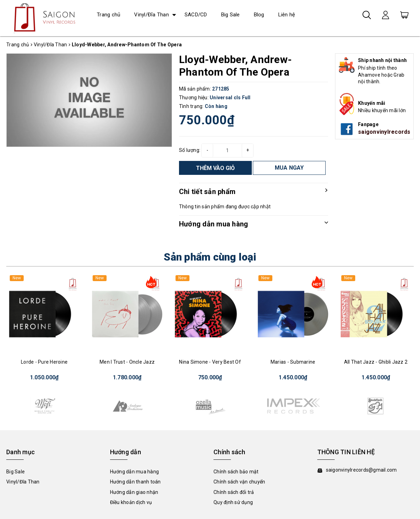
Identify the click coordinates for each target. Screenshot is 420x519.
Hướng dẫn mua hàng (135, 472)
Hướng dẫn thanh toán (135, 482)
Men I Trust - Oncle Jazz (127, 362)
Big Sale (231, 15)
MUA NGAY (289, 168)
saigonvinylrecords (384, 132)
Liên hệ (287, 15)
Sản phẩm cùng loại (210, 257)
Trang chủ (108, 15)
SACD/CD (196, 15)
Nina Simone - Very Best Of (210, 362)
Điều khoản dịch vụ (131, 502)
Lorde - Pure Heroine (44, 362)
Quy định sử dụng (233, 502)
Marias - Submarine (293, 362)
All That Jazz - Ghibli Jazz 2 (376, 362)
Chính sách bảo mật (236, 472)
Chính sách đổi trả (234, 492)
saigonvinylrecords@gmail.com (361, 470)
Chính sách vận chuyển (239, 482)
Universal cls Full (230, 98)
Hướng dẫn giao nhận (134, 492)
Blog (259, 15)
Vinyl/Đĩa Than (151, 15)
